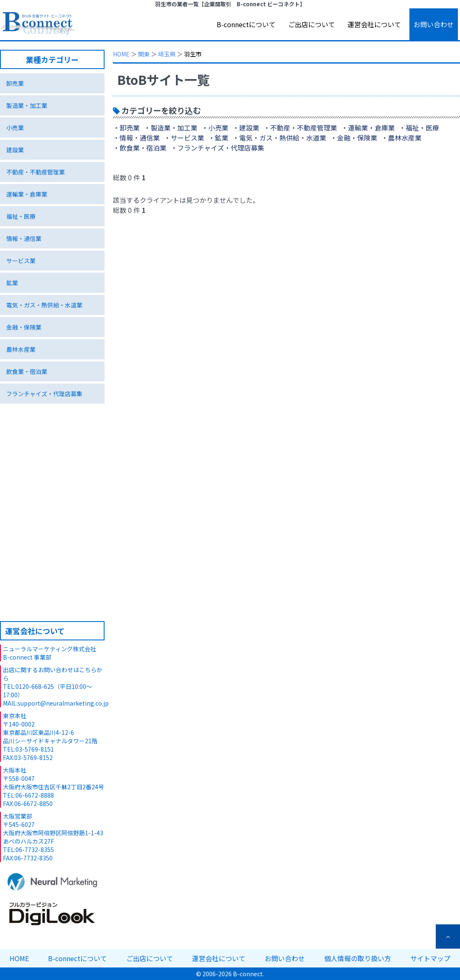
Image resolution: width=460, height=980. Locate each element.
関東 (144, 54)
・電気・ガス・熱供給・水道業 (279, 138)
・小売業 (215, 128)
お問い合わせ (434, 24)
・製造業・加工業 (171, 128)
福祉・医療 (21, 216)
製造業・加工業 (27, 105)
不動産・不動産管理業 (36, 172)
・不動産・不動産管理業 (300, 128)
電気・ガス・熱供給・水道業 (44, 305)
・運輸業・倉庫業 (368, 128)
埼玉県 (167, 54)
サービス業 (21, 261)
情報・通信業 (24, 238)
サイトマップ (430, 958)
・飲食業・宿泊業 (140, 148)
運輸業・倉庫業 (27, 194)
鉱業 (12, 283)
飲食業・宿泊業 (27, 371)
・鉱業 (218, 138)
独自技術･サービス (52, 435)
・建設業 (246, 128)
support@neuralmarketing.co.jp (63, 703)
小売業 (15, 128)
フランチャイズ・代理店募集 (44, 394)
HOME (121, 54)
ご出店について (312, 24)
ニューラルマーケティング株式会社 (50, 649)
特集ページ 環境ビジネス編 (52, 496)
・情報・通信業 (136, 138)
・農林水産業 (401, 138)
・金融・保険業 (354, 138)
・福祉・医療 (419, 128)
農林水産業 (21, 349)
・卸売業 (126, 128)
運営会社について (374, 24)
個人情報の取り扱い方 (358, 958)
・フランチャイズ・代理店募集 (217, 148)
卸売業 (15, 83)
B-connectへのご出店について (52, 573)
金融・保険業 (24, 327)
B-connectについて (246, 24)
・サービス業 (184, 138)
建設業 (15, 150)
